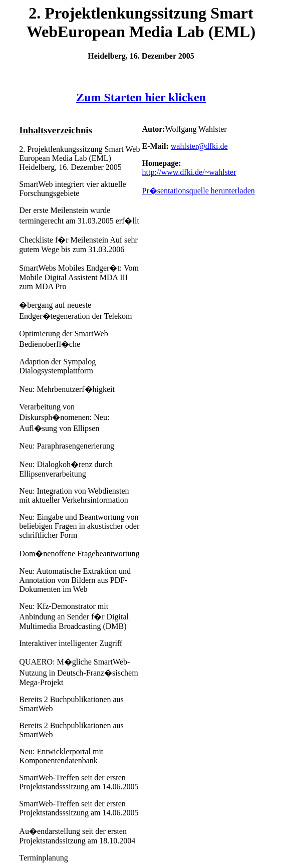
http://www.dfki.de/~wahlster (189, 172)
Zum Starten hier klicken (141, 97)
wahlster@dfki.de (199, 146)
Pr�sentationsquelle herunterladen (198, 191)
